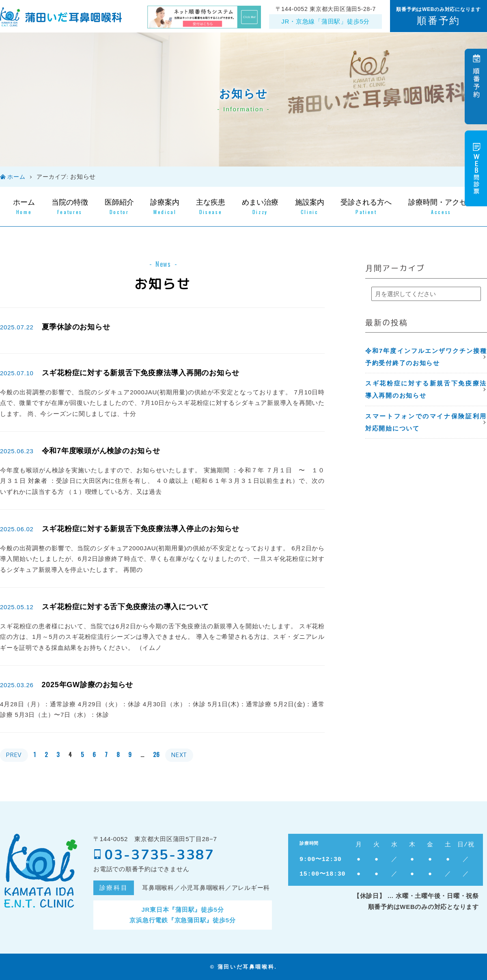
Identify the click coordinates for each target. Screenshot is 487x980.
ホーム (16, 177)
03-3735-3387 (154, 855)
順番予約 (438, 21)
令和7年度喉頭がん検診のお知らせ (101, 451)
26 (157, 754)
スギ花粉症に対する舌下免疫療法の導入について (126, 607)
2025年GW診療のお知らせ (88, 685)
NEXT (179, 755)
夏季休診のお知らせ (76, 327)
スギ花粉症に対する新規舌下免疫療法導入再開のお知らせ (141, 373)
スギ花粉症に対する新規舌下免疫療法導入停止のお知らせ (141, 529)
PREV (14, 755)
